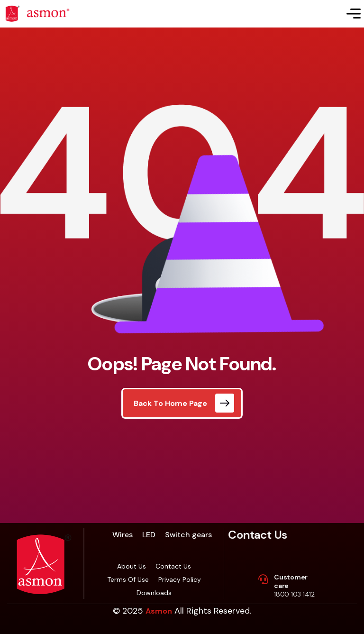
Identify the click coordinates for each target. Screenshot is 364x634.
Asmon (159, 611)
